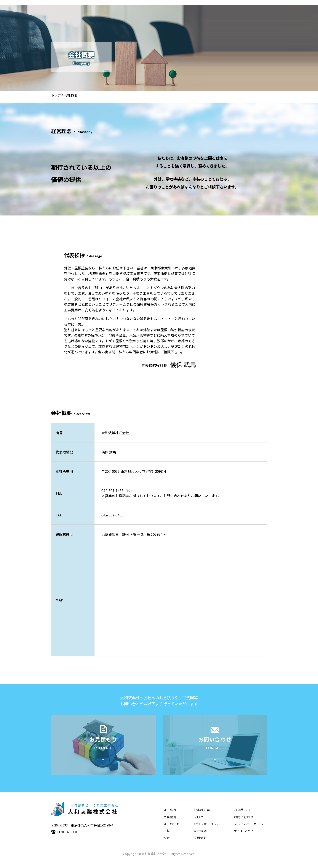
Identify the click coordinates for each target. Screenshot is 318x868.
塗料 (261, 16)
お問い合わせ (244, 823)
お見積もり (242, 817)
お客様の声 (202, 817)
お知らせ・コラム (207, 831)
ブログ (198, 823)
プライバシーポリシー (250, 831)
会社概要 (173, 16)
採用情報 (200, 844)
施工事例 (217, 16)
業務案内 (195, 16)
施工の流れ (241, 16)
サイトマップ (244, 837)
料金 (167, 844)
